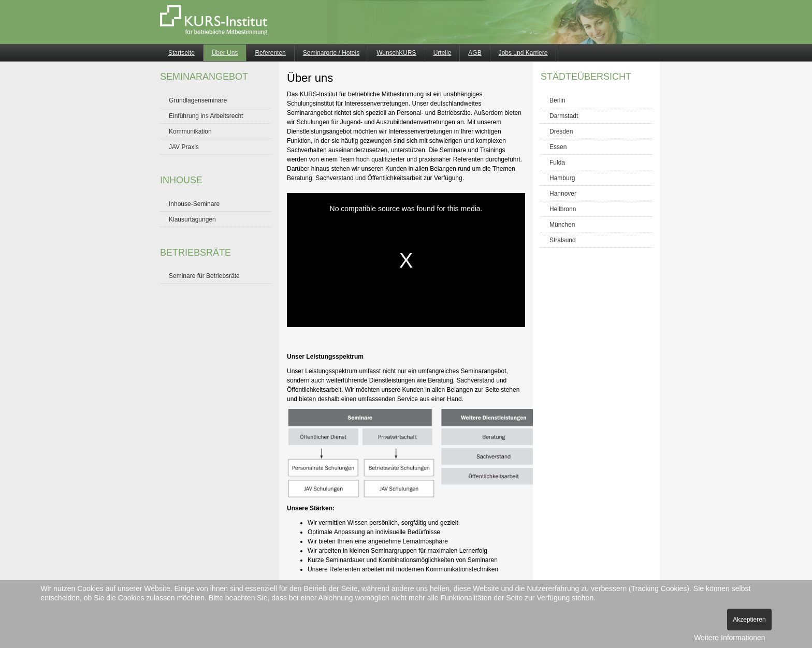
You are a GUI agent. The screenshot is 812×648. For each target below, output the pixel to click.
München (562, 225)
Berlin (557, 100)
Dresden (561, 131)
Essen (558, 147)
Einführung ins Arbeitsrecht (206, 116)
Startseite (182, 53)
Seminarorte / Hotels (331, 53)
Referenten (270, 53)
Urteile (443, 53)
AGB (475, 53)
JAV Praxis (184, 147)
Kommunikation (190, 131)
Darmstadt (564, 116)
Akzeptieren (749, 620)
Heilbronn (563, 209)
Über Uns (225, 53)
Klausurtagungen (192, 219)
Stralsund (563, 240)
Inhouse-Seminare (194, 204)
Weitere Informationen (729, 638)
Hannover (563, 194)
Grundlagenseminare (198, 100)
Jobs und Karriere (523, 53)
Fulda (557, 163)
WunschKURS (396, 53)
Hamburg (562, 178)
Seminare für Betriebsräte (204, 276)
